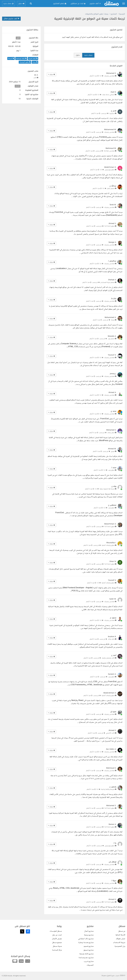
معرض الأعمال (57, 939)
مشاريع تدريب (89, 961)
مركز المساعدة (57, 950)
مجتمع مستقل (57, 943)
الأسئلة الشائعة (120, 935)
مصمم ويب (111, 339)
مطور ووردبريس (110, 170)
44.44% (18, 86)
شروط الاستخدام (119, 943)
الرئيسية (122, 14)
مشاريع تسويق (88, 950)
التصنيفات (90, 965)
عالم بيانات (111, 639)
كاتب (35, 78)
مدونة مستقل (57, 946)
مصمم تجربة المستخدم (107, 282)
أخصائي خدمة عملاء (108, 95)
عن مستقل (122, 931)
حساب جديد (88, 55)
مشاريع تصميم (89, 946)
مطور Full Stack (109, 226)
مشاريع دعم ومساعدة (86, 958)
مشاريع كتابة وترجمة (86, 954)
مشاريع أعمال (89, 931)
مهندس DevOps (109, 151)
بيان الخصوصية (120, 946)
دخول (78, 55)
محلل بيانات (111, 433)
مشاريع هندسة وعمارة (86, 943)
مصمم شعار (111, 188)
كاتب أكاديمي (110, 733)
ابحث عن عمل (57, 935)
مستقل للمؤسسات (56, 931)
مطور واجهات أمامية (108, 545)
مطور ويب (111, 470)
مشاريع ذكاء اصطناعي (86, 939)
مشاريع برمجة (89, 935)
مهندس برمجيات (109, 76)
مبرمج (113, 451)
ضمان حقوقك (121, 939)
